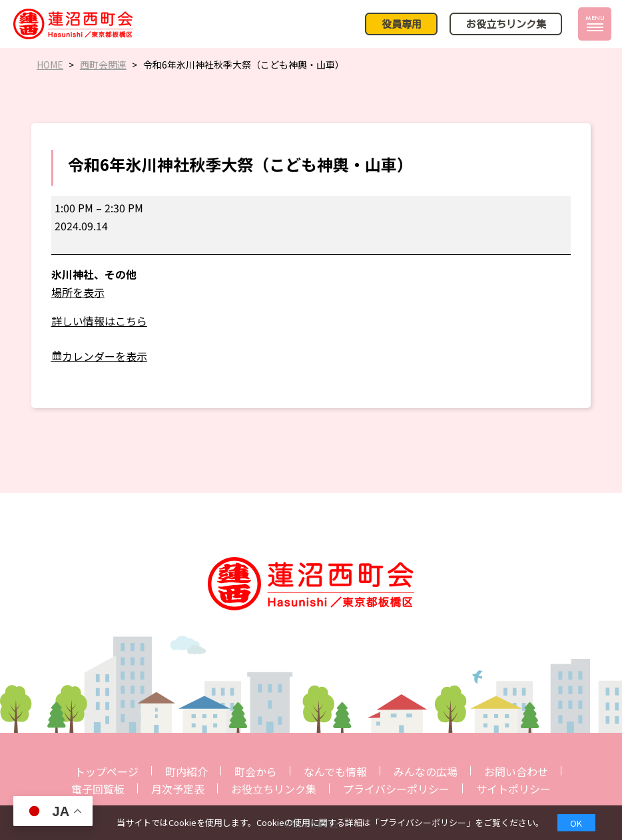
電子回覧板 (98, 789)
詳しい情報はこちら (99, 321)
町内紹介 (186, 771)
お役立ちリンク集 (274, 789)
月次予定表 (178, 789)
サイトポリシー (513, 789)
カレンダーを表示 (105, 356)
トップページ (107, 771)
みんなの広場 (426, 771)
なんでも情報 (335, 771)
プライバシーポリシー (396, 789)
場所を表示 (78, 292)
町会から (256, 771)
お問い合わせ (516, 771)
